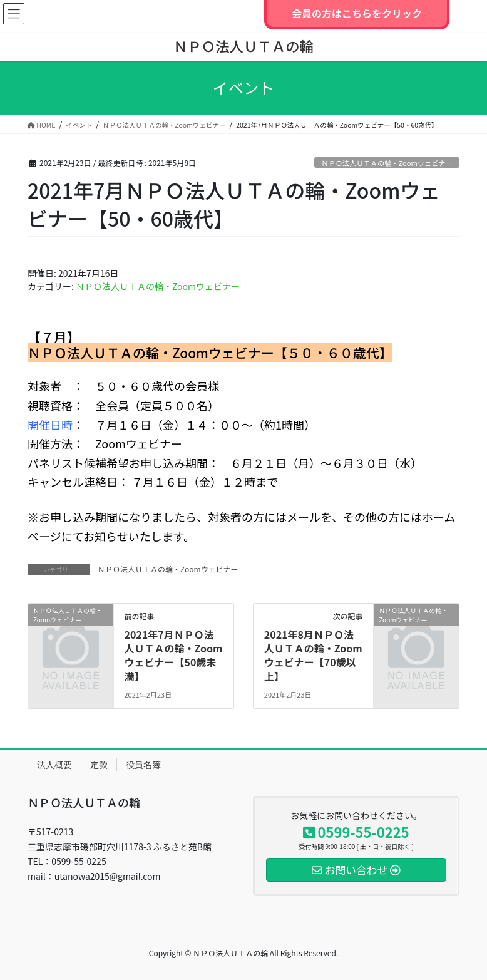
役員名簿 (143, 765)
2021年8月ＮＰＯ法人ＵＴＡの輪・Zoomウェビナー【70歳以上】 (313, 655)
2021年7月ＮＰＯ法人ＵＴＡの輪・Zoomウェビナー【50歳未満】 (173, 655)
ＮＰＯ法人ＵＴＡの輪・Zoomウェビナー (387, 163)
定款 (99, 765)
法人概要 (54, 765)
